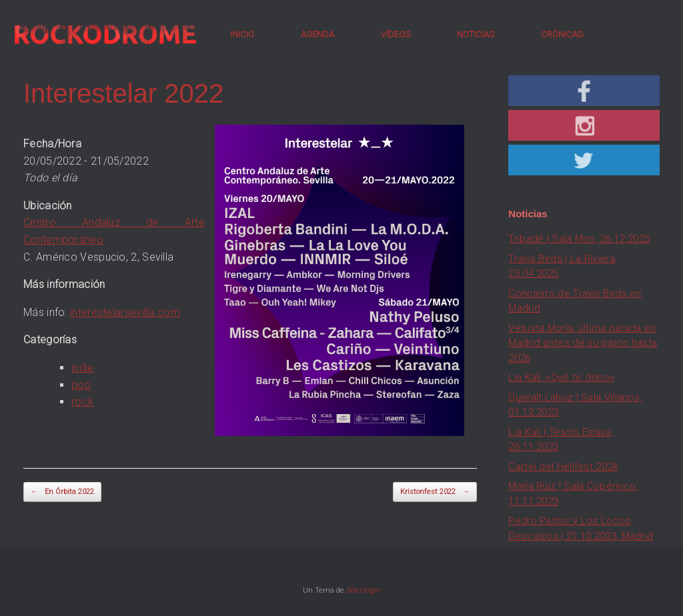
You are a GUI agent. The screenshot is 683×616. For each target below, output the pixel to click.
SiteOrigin (364, 590)
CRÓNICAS (562, 34)
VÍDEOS (396, 34)
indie (83, 368)
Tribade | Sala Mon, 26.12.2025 (579, 239)
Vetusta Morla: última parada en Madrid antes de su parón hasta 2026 (583, 343)
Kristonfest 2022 (435, 492)
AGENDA (317, 34)
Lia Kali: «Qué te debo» (561, 377)
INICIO (242, 34)
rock (82, 402)
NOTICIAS (476, 34)
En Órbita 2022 (62, 492)
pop (81, 385)
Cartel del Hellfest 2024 (563, 467)
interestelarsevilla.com (125, 312)
